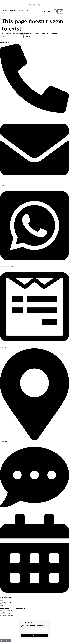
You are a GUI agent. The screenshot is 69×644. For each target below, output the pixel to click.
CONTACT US (5, 43)
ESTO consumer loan (6, 614)
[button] (3, 13)
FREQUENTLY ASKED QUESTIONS (12, 609)
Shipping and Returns (6, 611)
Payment (3, 612)
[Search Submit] (21, 36)
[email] (34, 631)
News (2, 601)
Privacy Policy (4, 617)
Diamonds (21, 10)
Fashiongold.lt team (6, 602)
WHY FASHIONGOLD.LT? (9, 597)
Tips (27, 10)
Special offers (4, 604)
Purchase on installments (7, 615)
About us (2, 599)
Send (35, 635)
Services (2, 606)
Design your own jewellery (9, 10)
